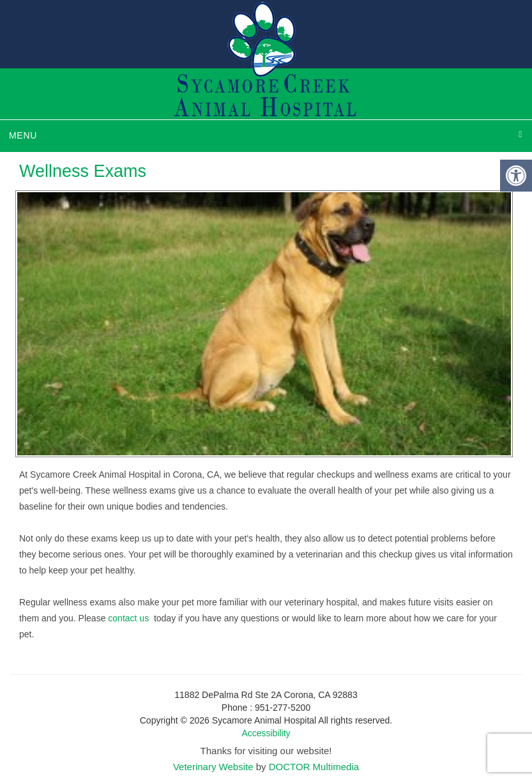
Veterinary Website (213, 767)
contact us (130, 618)
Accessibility (266, 733)
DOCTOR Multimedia (314, 767)
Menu (23, 135)
